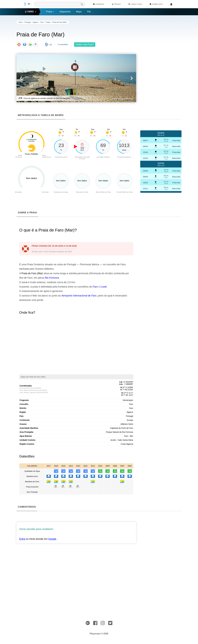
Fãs (89, 12)
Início (21, 22)
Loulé (104, 287)
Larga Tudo (135, 4)
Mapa (79, 12)
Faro (42, 22)
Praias (50, 12)
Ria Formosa (52, 278)
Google (52, 539)
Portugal (28, 22)
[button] (46, 78)
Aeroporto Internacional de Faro (79, 296)
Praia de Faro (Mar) (60, 22)
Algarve (35, 22)
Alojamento (65, 12)
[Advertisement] (161, 62)
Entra (22, 539)
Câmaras (99, 4)
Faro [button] (31, 12)
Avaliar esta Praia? (85, 44)
